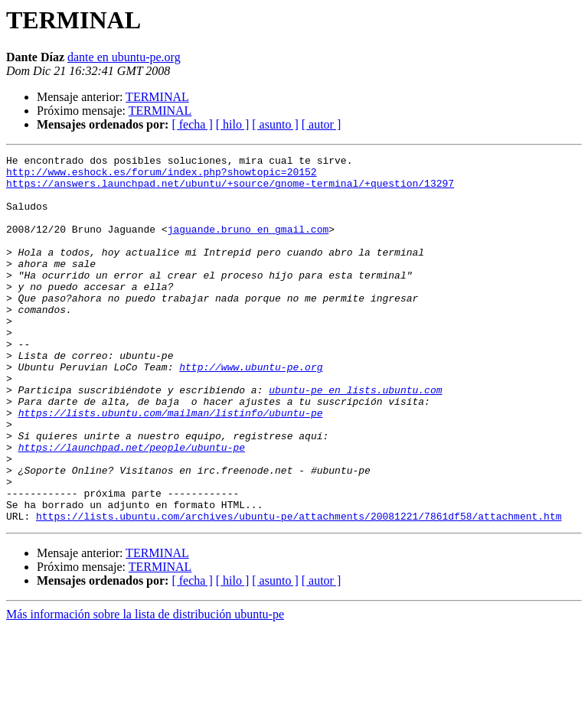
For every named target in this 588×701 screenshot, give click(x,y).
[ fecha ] (192, 124)
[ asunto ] (275, 124)
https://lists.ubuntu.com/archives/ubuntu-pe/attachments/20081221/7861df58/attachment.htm (299, 589)
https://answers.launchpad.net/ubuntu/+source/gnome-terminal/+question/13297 (230, 190)
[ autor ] (322, 124)
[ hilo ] (233, 124)
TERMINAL (157, 97)
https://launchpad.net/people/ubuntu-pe (132, 507)
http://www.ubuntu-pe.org (251, 410)
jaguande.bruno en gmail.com (248, 245)
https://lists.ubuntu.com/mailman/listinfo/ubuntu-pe (171, 465)
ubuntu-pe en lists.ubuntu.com (355, 438)
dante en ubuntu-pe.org (124, 57)
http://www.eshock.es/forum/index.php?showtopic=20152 (162, 176)
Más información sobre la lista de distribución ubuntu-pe (145, 688)
